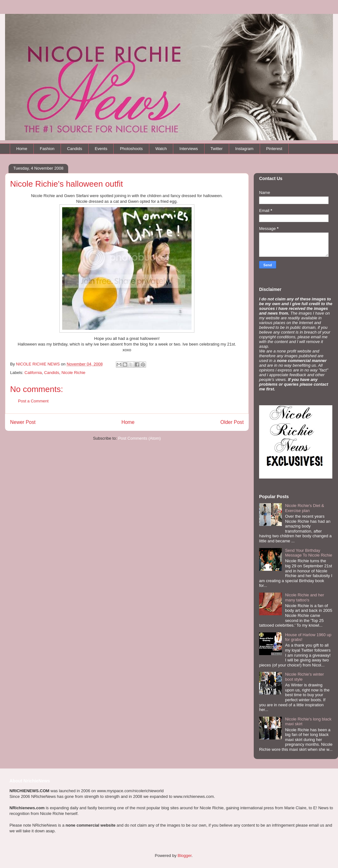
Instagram (244, 149)
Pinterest (274, 149)
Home (22, 149)
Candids (74, 149)
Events (101, 149)
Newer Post (23, 422)
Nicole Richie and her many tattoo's (305, 597)
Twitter (216, 149)
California (33, 373)
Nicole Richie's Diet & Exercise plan (305, 508)
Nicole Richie (74, 373)
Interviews (189, 149)
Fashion (47, 149)
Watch (161, 149)
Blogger (185, 856)
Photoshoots (131, 149)
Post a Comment (33, 401)
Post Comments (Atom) (139, 438)
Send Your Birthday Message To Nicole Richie (308, 553)
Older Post (232, 422)
